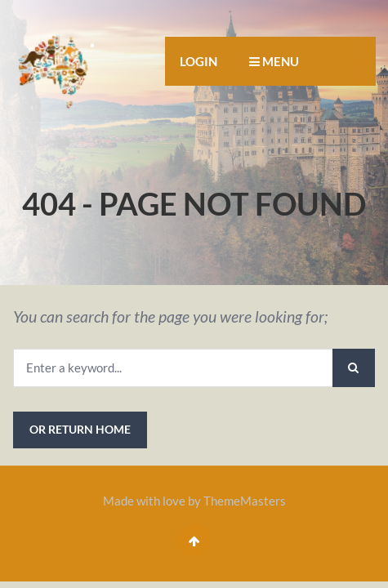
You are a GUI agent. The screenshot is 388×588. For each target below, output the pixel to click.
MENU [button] (274, 61)
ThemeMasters (245, 501)
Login (198, 61)
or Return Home (80, 429)
